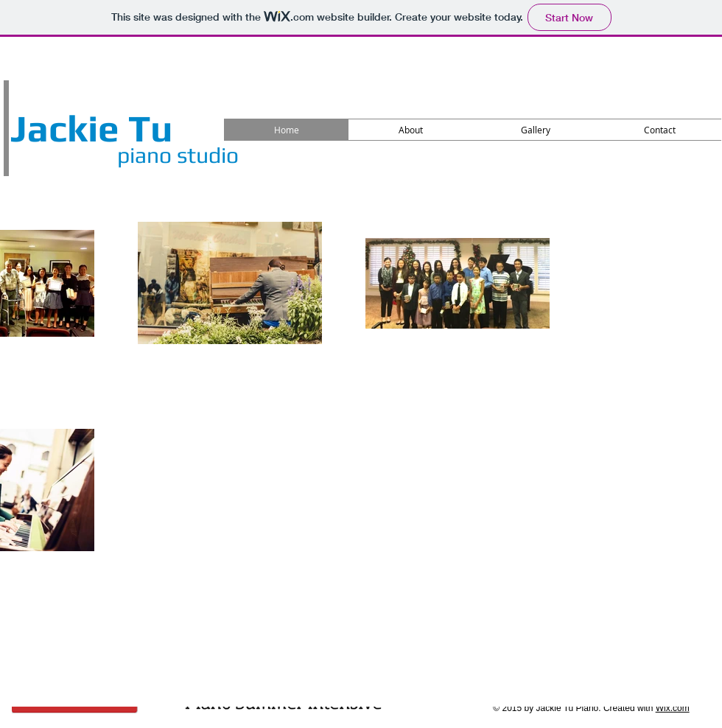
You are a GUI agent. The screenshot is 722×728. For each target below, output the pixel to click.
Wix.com (673, 708)
